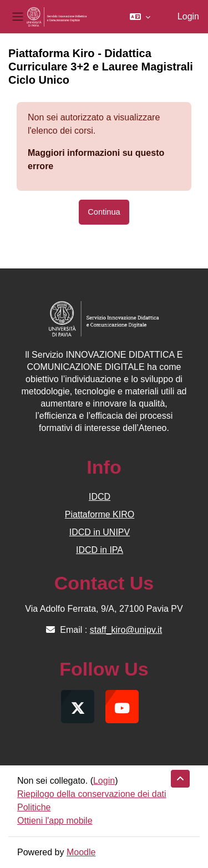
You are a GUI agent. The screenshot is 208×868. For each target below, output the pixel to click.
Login (188, 16)
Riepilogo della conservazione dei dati (92, 794)
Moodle (81, 852)
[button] (140, 17)
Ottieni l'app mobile (55, 821)
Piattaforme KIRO (100, 514)
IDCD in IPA (100, 550)
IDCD (100, 497)
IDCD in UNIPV (100, 532)
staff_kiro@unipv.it (126, 630)
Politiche (34, 807)
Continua (104, 212)
